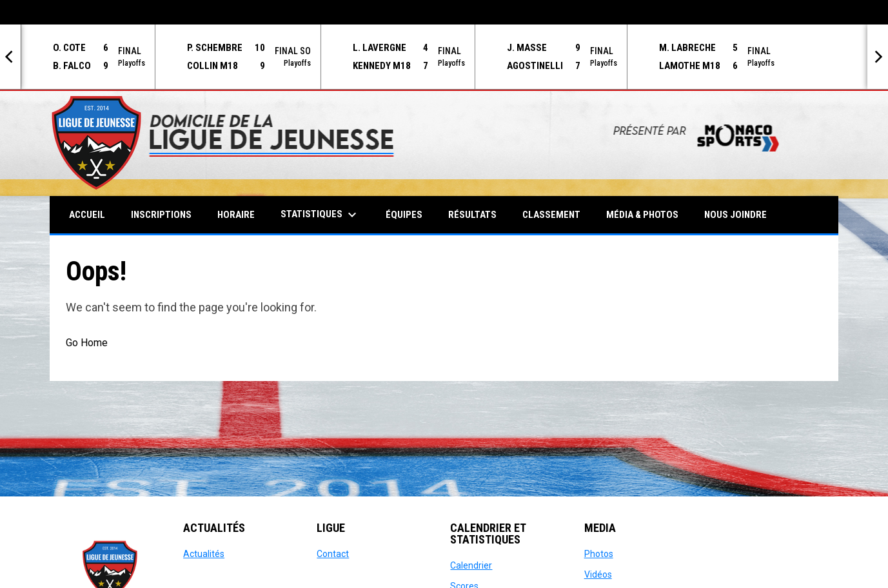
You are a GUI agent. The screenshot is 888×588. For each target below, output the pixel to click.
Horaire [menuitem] (236, 215)
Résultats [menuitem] (472, 215)
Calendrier (471, 565)
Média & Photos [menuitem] (642, 215)
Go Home (87, 343)
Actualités (204, 554)
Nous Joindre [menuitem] (735, 215)
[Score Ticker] (444, 57)
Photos (599, 554)
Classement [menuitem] (551, 215)
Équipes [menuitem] (404, 215)
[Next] (878, 57)
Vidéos (598, 574)
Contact (333, 554)
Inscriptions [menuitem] (161, 215)
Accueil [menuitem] (87, 215)
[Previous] (10, 57)
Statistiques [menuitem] (320, 215)
